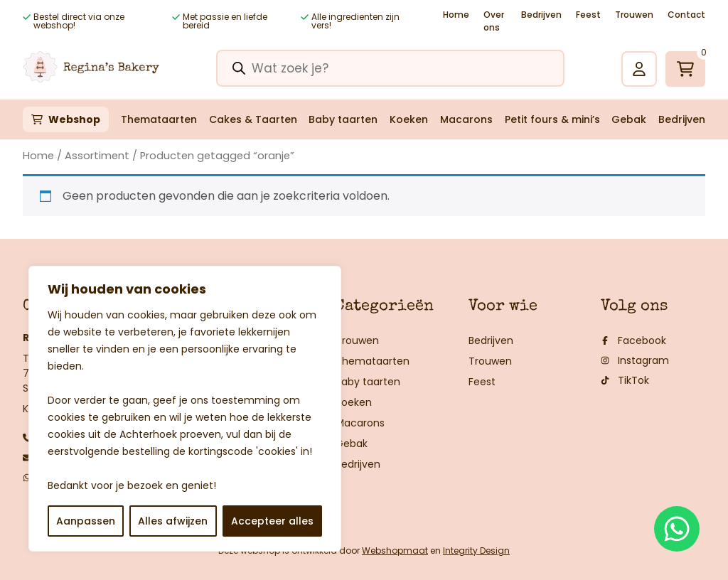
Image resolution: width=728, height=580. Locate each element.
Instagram (635, 360)
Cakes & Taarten (253, 119)
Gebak (629, 119)
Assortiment (97, 156)
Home (456, 15)
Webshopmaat (395, 551)
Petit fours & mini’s (552, 119)
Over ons (494, 21)
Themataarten (159, 119)
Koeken (409, 119)
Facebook (633, 340)
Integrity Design (476, 551)
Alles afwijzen (173, 521)
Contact (686, 15)
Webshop (74, 119)
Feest (588, 15)
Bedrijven (541, 15)
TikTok (625, 380)
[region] (185, 409)
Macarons (466, 119)
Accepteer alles (272, 521)
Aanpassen (86, 521)
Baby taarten (343, 119)
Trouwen (634, 15)
